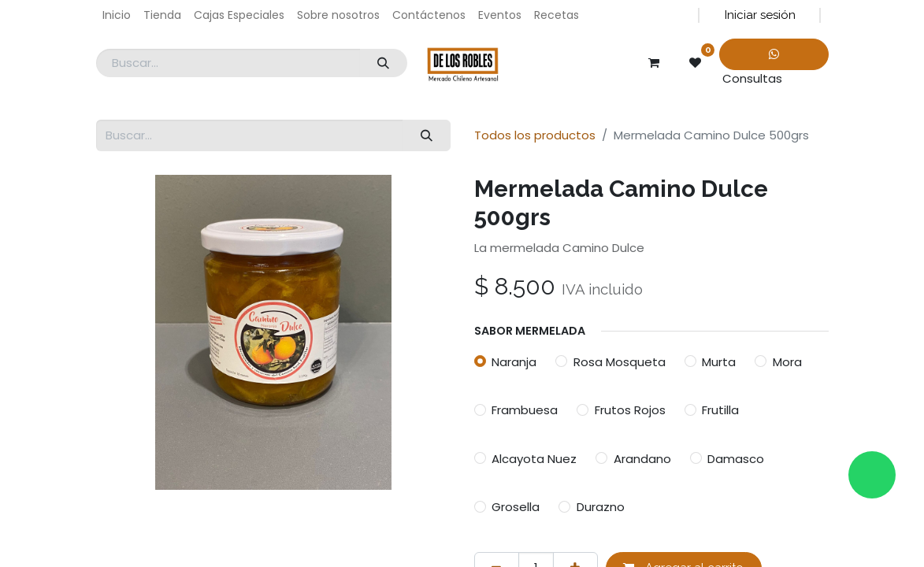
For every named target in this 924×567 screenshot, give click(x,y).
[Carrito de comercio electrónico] (654, 63)
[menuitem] (117, 15)
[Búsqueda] (384, 63)
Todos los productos (535, 135)
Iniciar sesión (760, 15)
